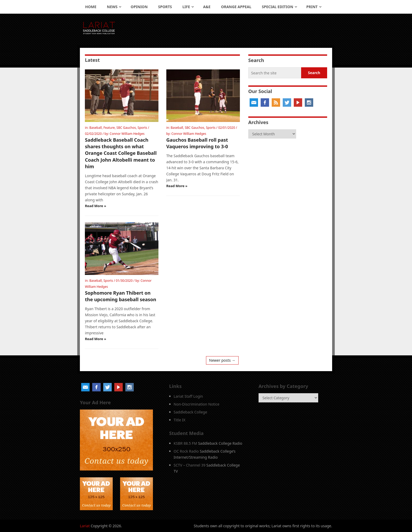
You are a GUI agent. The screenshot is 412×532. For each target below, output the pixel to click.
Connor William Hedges (127, 134)
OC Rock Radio (186, 451)
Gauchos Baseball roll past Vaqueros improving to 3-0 (197, 143)
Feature (109, 128)
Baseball (96, 128)
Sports (165, 7)
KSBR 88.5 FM (185, 443)
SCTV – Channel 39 (190, 465)
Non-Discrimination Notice (197, 404)
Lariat (85, 526)
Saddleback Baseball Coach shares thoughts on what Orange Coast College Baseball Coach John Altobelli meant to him (121, 153)
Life (186, 7)
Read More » (96, 206)
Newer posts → (222, 360)
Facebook (265, 103)
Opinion (139, 7)
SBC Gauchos (126, 128)
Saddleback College (190, 412)
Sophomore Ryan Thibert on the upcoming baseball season (120, 296)
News (112, 7)
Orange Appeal (236, 7)
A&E (207, 7)
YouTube (298, 103)
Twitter (287, 103)
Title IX (180, 420)
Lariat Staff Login (188, 396)
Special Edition (278, 7)
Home (91, 7)
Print (312, 7)
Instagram (309, 103)
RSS (276, 103)
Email (254, 103)
